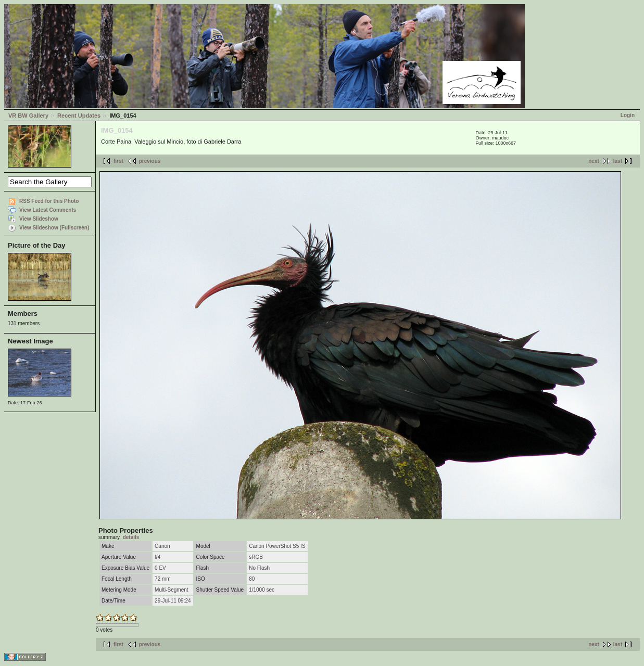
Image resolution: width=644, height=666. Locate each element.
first (118, 161)
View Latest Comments (48, 210)
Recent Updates (79, 116)
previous (150, 161)
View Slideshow (39, 219)
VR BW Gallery (28, 116)
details (131, 537)
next (594, 161)
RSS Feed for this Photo (49, 201)
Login (628, 115)
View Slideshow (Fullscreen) (54, 228)
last (618, 161)
